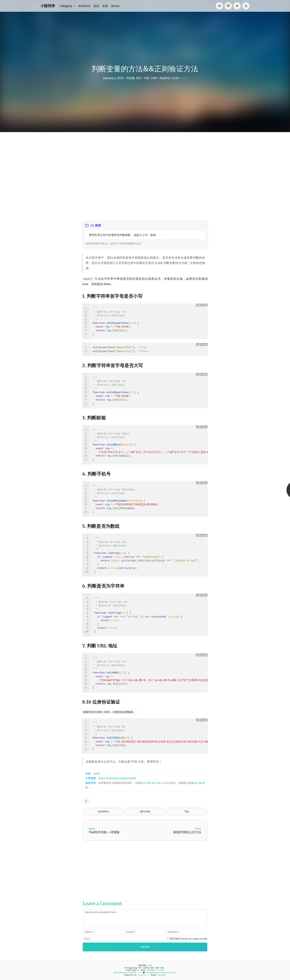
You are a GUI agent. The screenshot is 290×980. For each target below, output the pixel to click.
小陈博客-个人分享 (156, 970)
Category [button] (66, 6)
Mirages (162, 975)
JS (86, 801)
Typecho (142, 975)
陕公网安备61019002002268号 (159, 973)
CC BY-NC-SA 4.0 (154, 783)
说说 (96, 6)
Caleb (96, 774)
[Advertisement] (145, 178)
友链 (105, 6)
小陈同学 (48, 6)
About (115, 6)
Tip (187, 811)
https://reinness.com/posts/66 (117, 778)
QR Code (145, 811)
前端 (184, 78)
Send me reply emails (189, 939)
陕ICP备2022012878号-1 (127, 973)
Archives (84, 6)
